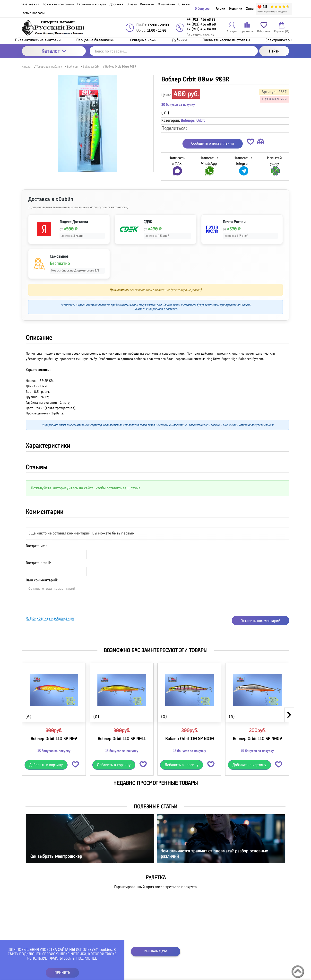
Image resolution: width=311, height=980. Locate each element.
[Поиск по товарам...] (174, 51)
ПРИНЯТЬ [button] (62, 973)
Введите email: (38, 563)
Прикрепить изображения (50, 618)
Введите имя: (37, 546)
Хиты (250, 9)
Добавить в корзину (46, 765)
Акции (220, 9)
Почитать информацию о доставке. (155, 309)
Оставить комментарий (260, 621)
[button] (251, 143)
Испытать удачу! (156, 951)
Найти (274, 51)
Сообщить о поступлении (213, 143)
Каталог (54, 51)
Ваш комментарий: (42, 580)
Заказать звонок (200, 35)
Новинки (236, 9)
